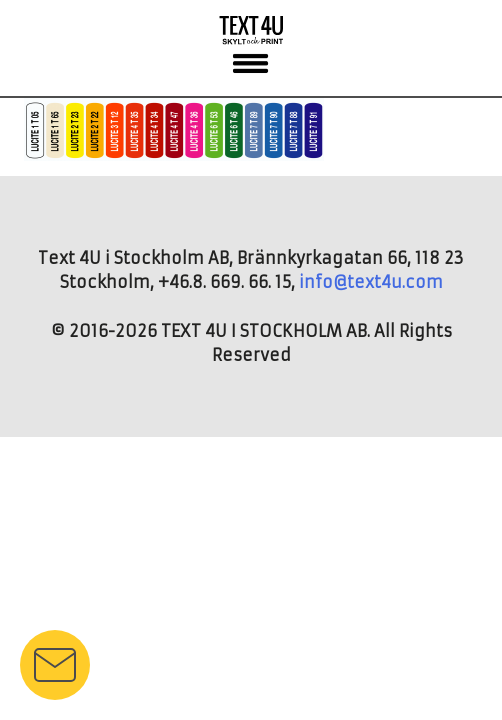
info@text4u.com (371, 282)
